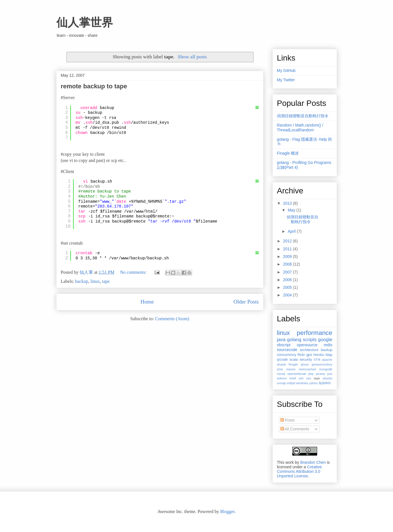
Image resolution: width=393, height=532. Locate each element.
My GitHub (286, 70)
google (325, 340)
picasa (320, 374)
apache (327, 360)
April (292, 231)
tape (106, 281)
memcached (307, 369)
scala (294, 360)
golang (294, 340)
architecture (309, 350)
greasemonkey (322, 364)
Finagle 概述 (288, 153)
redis (328, 345)
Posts (288, 420)
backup (82, 281)
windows (302, 383)
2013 (288, 203)
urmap (282, 383)
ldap (329, 355)
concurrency (287, 355)
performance (315, 333)
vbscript (284, 345)
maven (291, 369)
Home (147, 302)
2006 (288, 280)
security (306, 360)
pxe (330, 374)
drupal (281, 364)
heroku (319, 355)
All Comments (295, 429)
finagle (293, 364)
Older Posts (246, 302)
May (292, 210)
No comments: (134, 272)
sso (309, 378)
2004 (288, 295)
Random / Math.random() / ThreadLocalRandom (300, 128)
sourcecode (287, 350)
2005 (288, 287)
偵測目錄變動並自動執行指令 (303, 116)
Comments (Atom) (172, 319)
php (311, 374)
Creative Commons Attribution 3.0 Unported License (299, 471)
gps (309, 355)
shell (293, 378)
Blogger (227, 511)
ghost (305, 364)
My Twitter (286, 80)
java (281, 340)
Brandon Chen (313, 462)
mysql (281, 374)
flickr (301, 355)
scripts (310, 340)
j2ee (280, 369)
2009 (288, 257)
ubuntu (327, 378)
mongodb (326, 369)
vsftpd (291, 383)
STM (317, 360)
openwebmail (297, 374)
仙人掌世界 (85, 22)
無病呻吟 (325, 383)
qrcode (283, 360)
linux (95, 281)
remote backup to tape (94, 86)
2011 (288, 249)
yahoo (313, 383)
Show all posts (192, 57)
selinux (282, 378)
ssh (301, 378)
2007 (288, 272)
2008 (288, 264)
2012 (288, 241)
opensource (307, 345)
